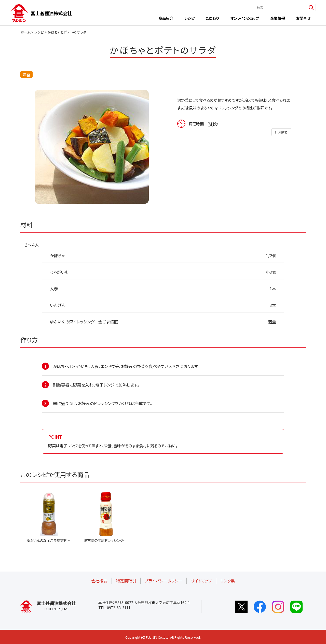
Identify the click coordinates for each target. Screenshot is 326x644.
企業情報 (278, 18)
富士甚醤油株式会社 (51, 13)
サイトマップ (201, 581)
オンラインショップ (245, 18)
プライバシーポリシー (164, 581)
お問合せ (303, 18)
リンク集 (228, 581)
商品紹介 (166, 18)
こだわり (212, 18)
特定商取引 (126, 581)
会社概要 (99, 581)
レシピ (189, 18)
